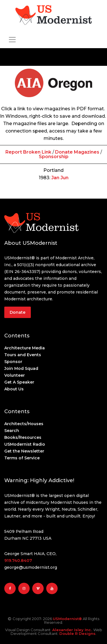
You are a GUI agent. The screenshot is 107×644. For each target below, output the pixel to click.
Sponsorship (54, 157)
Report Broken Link (28, 152)
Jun (64, 178)
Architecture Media (25, 348)
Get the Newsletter (24, 451)
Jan (55, 178)
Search (12, 431)
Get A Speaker (19, 382)
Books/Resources (23, 437)
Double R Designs (77, 633)
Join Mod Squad (21, 368)
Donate (18, 312)
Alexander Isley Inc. (72, 630)
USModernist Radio (25, 444)
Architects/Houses (24, 424)
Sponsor (13, 362)
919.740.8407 (18, 561)
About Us (14, 389)
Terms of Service (22, 458)
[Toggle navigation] (12, 40)
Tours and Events (23, 355)
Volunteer (15, 375)
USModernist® (67, 619)
